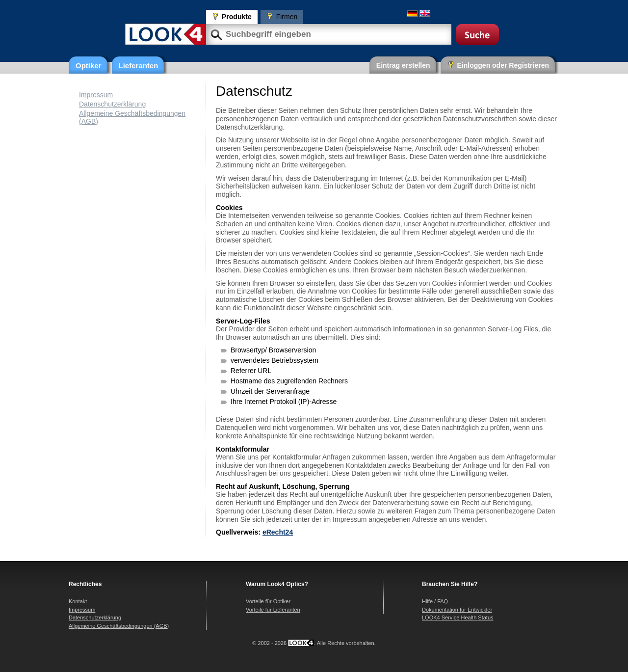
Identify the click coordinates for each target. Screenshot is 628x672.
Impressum (96, 95)
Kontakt (78, 601)
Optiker (89, 66)
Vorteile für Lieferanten (273, 610)
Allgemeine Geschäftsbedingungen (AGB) (119, 626)
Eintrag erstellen (403, 65)
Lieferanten (139, 66)
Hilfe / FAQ (435, 601)
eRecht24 (278, 532)
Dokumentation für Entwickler (457, 610)
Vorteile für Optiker (268, 601)
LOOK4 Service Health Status (458, 618)
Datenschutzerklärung (112, 104)
